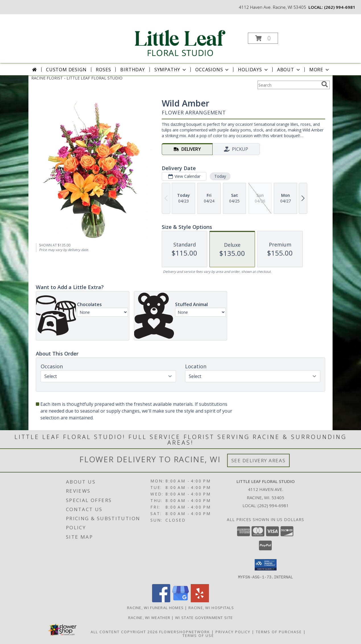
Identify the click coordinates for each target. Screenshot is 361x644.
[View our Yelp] (200, 600)
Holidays (253, 70)
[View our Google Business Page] (180, 600)
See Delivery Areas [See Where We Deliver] (259, 460)
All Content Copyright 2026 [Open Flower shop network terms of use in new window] (124, 632)
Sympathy (171, 70)
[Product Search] (288, 85)
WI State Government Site (204, 617)
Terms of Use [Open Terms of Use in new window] (198, 635)
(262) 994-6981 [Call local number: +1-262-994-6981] (340, 7)
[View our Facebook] (161, 600)
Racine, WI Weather (149, 617)
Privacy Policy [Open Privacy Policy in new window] (233, 632)
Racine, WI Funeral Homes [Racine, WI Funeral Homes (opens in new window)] (155, 607)
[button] (263, 38)
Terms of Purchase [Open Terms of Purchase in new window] (279, 632)
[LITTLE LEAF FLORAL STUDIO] (180, 36)
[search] (325, 84)
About (289, 70)
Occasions (212, 70)
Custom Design (66, 70)
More (320, 70)
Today (220, 176)
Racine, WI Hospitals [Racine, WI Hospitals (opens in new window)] (211, 607)
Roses (103, 70)
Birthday (132, 70)
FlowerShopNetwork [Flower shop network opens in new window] (185, 632)
